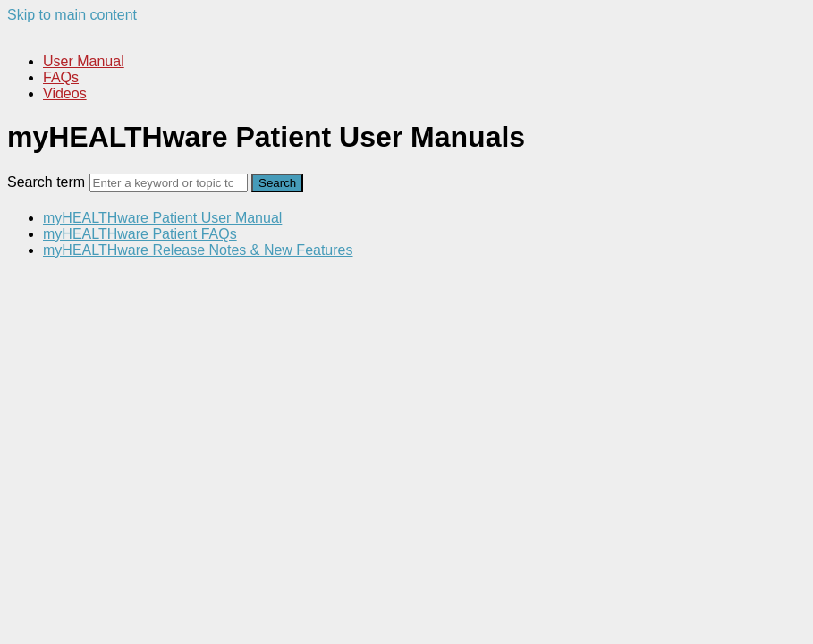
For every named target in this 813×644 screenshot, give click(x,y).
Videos (65, 93)
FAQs (61, 77)
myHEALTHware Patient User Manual (162, 218)
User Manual (84, 61)
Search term (46, 182)
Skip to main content (72, 15)
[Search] (169, 183)
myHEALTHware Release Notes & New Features (198, 250)
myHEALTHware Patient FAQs (140, 234)
